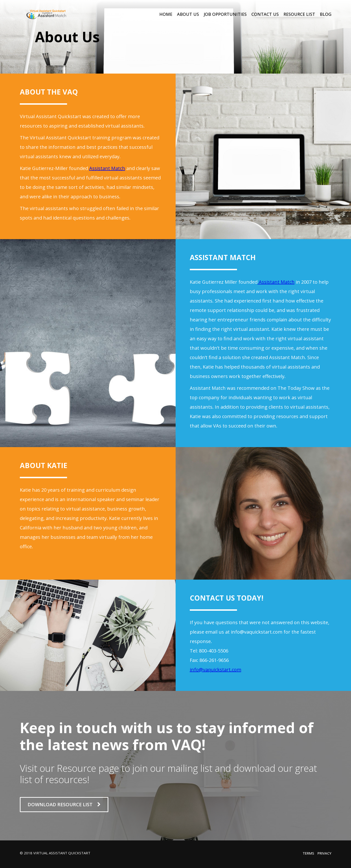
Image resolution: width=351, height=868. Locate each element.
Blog (326, 14)
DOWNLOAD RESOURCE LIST (64, 804)
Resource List (299, 14)
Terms (308, 853)
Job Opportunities (225, 14)
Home (166, 14)
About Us (188, 14)
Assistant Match (107, 168)
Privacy (324, 853)
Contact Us (265, 14)
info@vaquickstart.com (216, 670)
